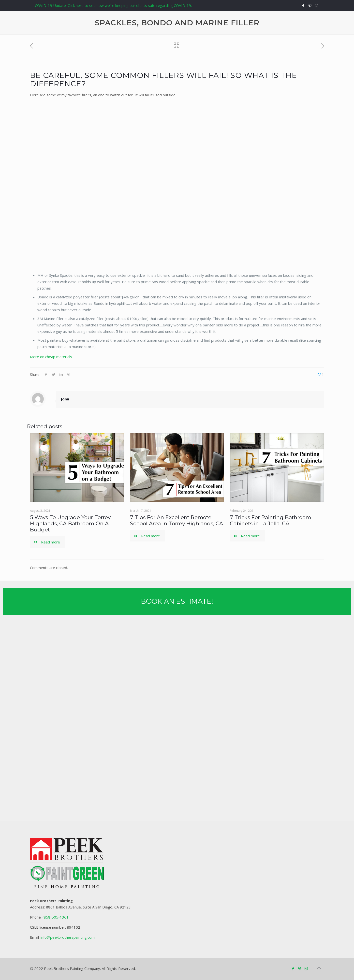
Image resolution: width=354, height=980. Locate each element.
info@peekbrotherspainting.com (68, 937)
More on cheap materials (51, 357)
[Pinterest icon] (310, 5)
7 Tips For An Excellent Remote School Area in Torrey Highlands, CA (177, 520)
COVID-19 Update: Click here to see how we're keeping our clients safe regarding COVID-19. (113, 5)
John (65, 399)
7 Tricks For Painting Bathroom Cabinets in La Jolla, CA (270, 520)
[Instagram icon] (317, 5)
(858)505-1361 (56, 917)
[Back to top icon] (319, 968)
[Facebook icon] (303, 5)
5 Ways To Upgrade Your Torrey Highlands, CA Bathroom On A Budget (70, 523)
